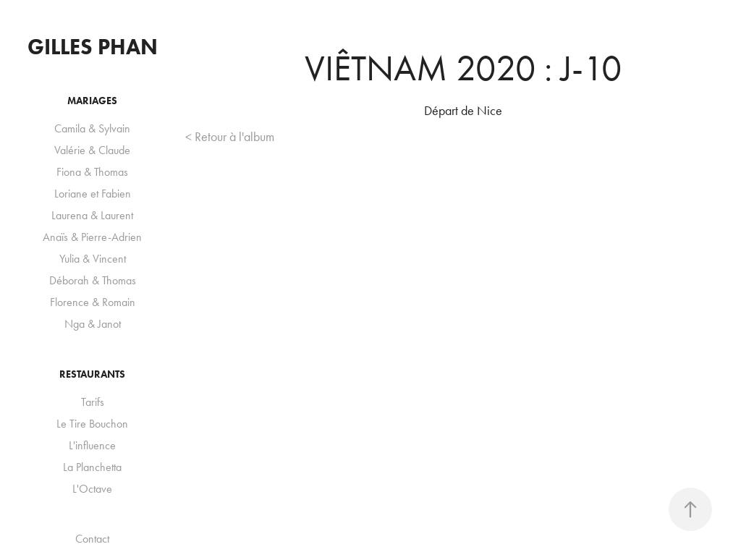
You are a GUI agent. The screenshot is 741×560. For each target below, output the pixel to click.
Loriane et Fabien (93, 194)
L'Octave (92, 489)
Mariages (92, 101)
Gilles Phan (93, 47)
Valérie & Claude (92, 150)
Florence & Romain (93, 302)
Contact (92, 539)
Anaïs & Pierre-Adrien (92, 237)
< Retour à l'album (230, 137)
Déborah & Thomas (93, 280)
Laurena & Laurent (92, 215)
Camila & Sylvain (92, 128)
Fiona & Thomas (92, 172)
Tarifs (93, 402)
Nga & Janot (93, 324)
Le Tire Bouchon (92, 424)
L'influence (92, 445)
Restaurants (92, 374)
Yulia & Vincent (93, 259)
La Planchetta (92, 467)
